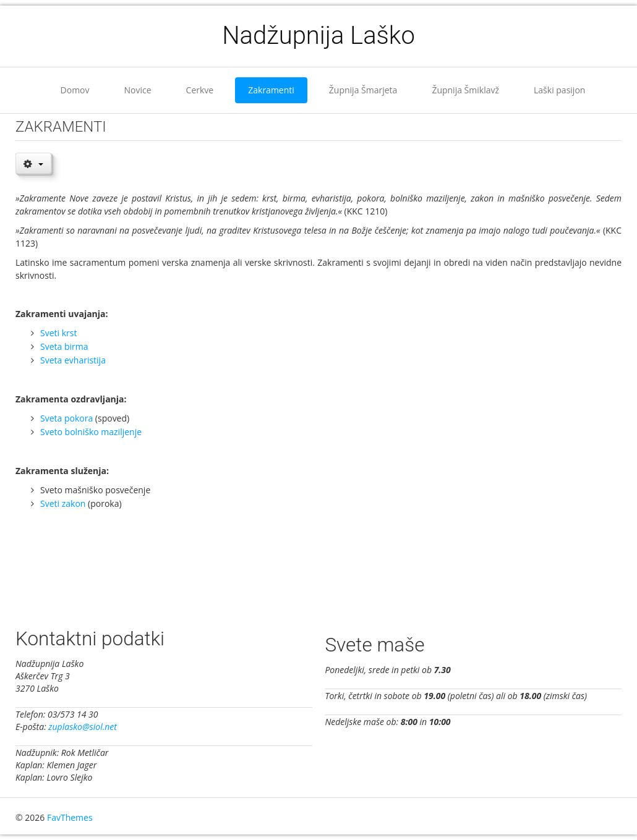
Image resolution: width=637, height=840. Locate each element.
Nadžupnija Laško (318, 36)
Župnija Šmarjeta (363, 90)
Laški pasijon (559, 90)
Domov (75, 90)
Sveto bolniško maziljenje (91, 432)
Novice (138, 90)
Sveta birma (64, 346)
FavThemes (70, 817)
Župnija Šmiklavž (465, 90)
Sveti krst (58, 333)
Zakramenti (271, 90)
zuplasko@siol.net (83, 727)
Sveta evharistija (73, 360)
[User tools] (33, 163)
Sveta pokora (66, 418)
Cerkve (200, 90)
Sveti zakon (63, 503)
